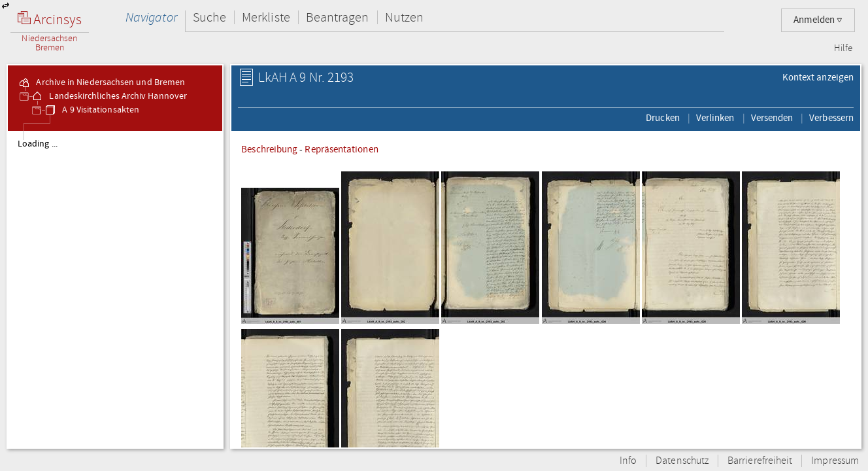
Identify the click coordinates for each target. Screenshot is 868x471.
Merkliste (266, 17)
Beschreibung (269, 149)
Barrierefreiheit (760, 461)
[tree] (115, 289)
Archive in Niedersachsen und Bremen (101, 82)
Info (628, 461)
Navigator (151, 17)
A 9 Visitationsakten (92, 110)
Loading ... (38, 144)
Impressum (835, 461)
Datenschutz (682, 461)
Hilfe (843, 48)
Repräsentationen (341, 149)
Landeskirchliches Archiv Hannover (109, 96)
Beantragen (338, 17)
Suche (209, 17)
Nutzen (404, 17)
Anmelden (818, 20)
